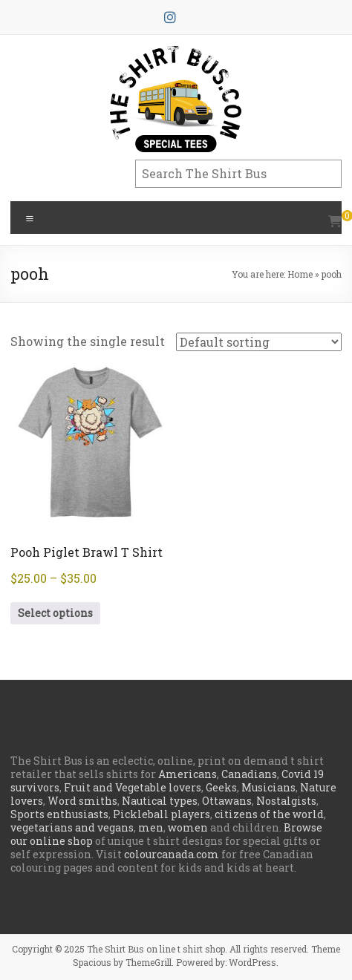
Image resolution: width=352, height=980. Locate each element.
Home (300, 274)
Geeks (221, 787)
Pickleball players (162, 814)
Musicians (268, 787)
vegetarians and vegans (72, 827)
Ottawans (227, 801)
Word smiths (82, 801)
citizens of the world (269, 814)
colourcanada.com (172, 854)
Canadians (249, 774)
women (188, 827)
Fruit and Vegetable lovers (133, 787)
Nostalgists (286, 801)
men (151, 827)
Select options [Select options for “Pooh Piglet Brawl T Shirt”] (55, 613)
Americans (188, 774)
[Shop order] (259, 342)
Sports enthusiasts (59, 814)
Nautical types (160, 801)
